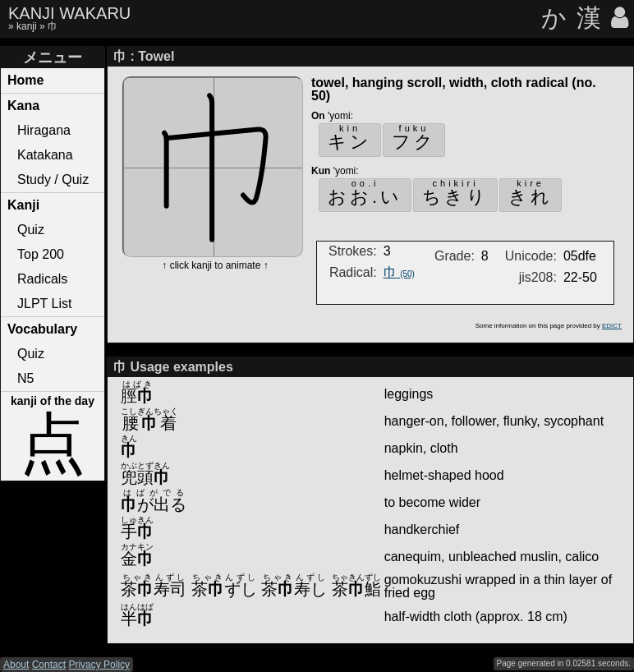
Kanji (23, 205)
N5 (25, 378)
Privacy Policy (99, 665)
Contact (49, 665)
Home (25, 80)
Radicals (42, 279)
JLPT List (44, 304)
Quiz (31, 230)
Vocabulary (42, 329)
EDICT (612, 326)
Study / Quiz (53, 180)
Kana (23, 106)
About (16, 665)
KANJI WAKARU (69, 13)
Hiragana (44, 130)
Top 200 (41, 254)
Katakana (45, 155)
